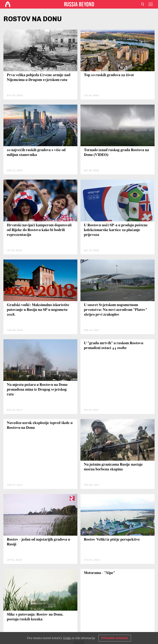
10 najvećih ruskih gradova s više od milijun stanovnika (36, 153)
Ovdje (67, 638)
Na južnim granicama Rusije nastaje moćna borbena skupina (113, 467)
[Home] (8, 4)
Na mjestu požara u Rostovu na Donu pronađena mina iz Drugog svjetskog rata (37, 390)
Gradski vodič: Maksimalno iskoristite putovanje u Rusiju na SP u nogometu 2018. (38, 310)
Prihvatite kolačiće (115, 638)
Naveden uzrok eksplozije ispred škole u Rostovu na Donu (40, 425)
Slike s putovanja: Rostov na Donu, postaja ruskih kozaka (35, 617)
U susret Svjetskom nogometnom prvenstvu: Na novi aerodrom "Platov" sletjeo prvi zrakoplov (116, 310)
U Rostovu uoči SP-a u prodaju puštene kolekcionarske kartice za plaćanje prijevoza (116, 230)
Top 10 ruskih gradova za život (109, 75)
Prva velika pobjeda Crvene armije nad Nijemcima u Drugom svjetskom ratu (39, 78)
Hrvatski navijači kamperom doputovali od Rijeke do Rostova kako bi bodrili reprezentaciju (39, 230)
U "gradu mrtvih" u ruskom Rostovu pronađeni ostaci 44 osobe (114, 346)
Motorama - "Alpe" (99, 573)
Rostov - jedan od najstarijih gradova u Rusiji (38, 542)
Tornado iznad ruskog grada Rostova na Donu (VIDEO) (116, 153)
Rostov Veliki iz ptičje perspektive (112, 540)
